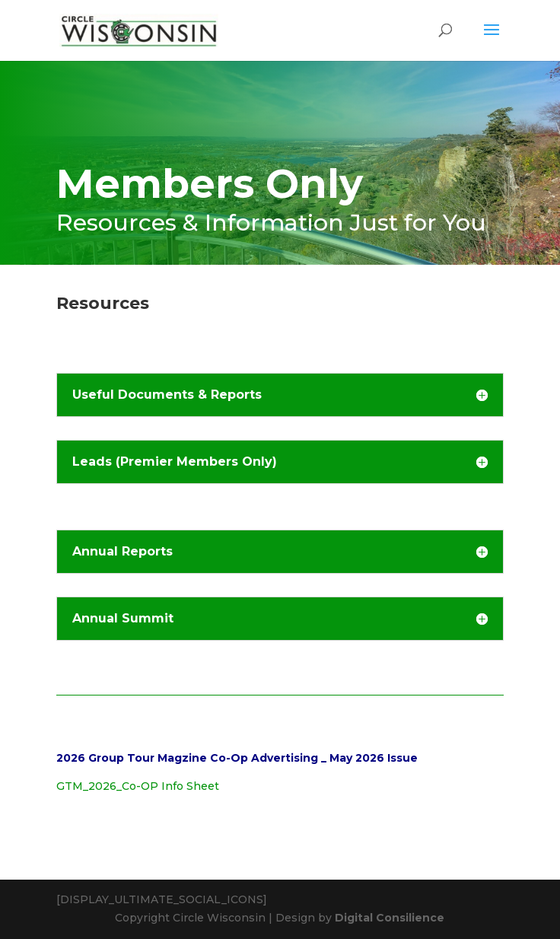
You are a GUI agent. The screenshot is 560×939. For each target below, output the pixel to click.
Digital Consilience (390, 918)
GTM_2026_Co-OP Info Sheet (138, 786)
